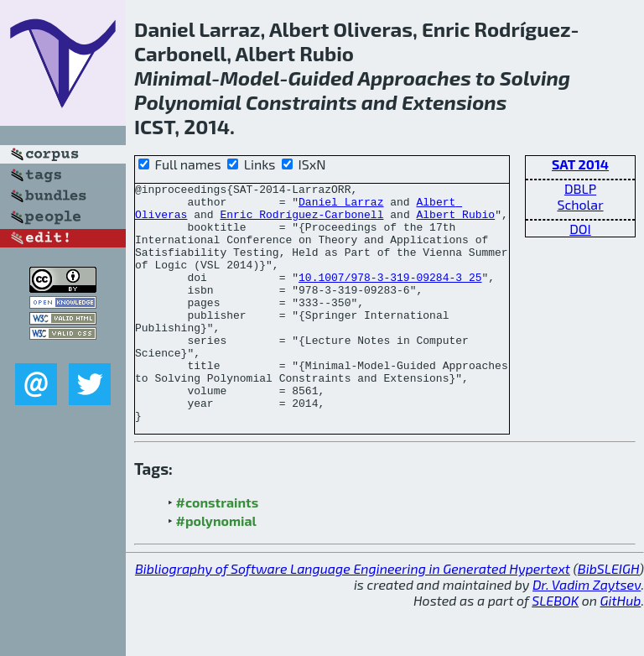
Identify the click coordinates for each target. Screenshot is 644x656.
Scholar (580, 204)
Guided (320, 78)
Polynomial (188, 102)
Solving (535, 78)
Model (249, 78)
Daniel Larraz (341, 206)
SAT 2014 (580, 164)
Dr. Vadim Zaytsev (587, 632)
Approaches (414, 78)
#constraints (218, 550)
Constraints (301, 102)
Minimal (173, 78)
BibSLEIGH (608, 616)
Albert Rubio (455, 221)
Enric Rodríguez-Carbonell (301, 221)
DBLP (580, 188)
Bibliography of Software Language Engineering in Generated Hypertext (353, 616)
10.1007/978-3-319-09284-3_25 (390, 297)
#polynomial (216, 568)
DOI (580, 229)
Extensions (454, 102)
